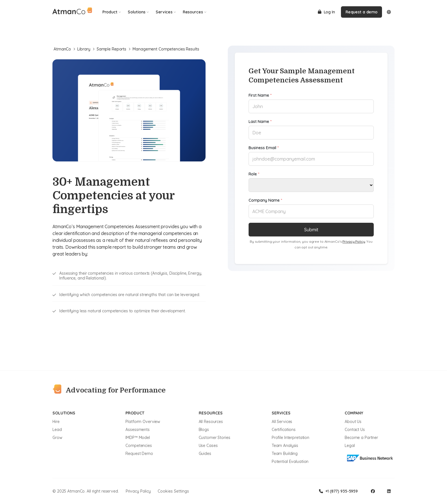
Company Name (265, 200)
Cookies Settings (173, 491)
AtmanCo (64, 49)
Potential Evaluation (290, 462)
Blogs (204, 430)
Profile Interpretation (290, 438)
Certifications (284, 430)
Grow (57, 438)
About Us (353, 422)
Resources (195, 12)
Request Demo (139, 454)
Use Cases (208, 446)
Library (86, 49)
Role (254, 174)
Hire (56, 422)
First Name (260, 95)
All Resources (211, 422)
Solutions (138, 12)
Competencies (139, 446)
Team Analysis (285, 446)
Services (166, 12)
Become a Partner (361, 438)
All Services (282, 422)
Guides (205, 454)
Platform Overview (143, 422)
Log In (326, 12)
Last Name (260, 122)
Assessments (138, 430)
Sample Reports (114, 49)
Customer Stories (215, 438)
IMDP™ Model (138, 438)
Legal (350, 446)
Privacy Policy (354, 241)
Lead (57, 430)
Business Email (264, 148)
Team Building (285, 454)
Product (112, 12)
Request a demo (361, 12)
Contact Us (355, 430)
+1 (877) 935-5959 (338, 491)
